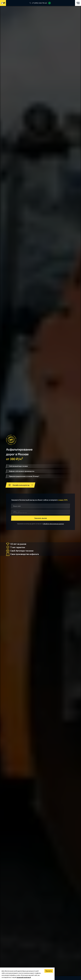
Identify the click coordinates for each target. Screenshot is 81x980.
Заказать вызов (40, 518)
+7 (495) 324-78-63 (39, 3)
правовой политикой (24, 977)
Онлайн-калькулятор (20, 485)
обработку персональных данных (54, 524)
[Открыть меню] (78, 3)
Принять (49, 971)
